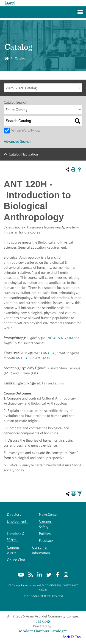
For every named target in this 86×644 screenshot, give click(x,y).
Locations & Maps (16, 536)
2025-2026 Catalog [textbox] (21, 88)
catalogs (43, 621)
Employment (17, 521)
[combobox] (43, 88)
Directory (14, 514)
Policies (45, 534)
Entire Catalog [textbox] (17, 110)
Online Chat (16, 560)
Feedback (46, 541)
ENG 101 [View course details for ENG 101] (51, 338)
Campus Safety (45, 524)
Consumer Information (41, 550)
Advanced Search (17, 141)
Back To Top (72, 637)
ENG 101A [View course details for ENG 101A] (66, 338)
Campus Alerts (13, 550)
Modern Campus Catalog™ (43, 631)
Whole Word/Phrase (26, 130)
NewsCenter (49, 514)
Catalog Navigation (23, 154)
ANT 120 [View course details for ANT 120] (49, 353)
